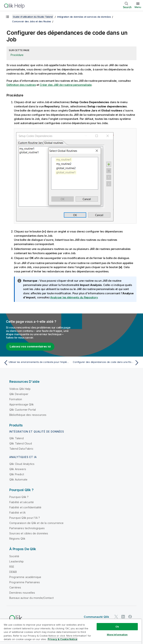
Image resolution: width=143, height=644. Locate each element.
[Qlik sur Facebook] (130, 617)
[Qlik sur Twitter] (116, 617)
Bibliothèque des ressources (28, 415)
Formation (16, 399)
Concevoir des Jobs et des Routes (32, 21)
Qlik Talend (16, 438)
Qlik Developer (19, 394)
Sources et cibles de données (29, 533)
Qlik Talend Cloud (21, 443)
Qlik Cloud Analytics (22, 464)
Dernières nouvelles (22, 593)
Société (14, 556)
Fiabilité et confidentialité (25, 507)
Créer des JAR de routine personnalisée (66, 85)
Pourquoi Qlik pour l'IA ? (25, 518)
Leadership (17, 561)
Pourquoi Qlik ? (19, 497)
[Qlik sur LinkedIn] (123, 617)
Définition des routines (21, 85)
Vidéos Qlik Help (20, 389)
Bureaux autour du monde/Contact (31, 598)
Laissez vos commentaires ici (30, 346)
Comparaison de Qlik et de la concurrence (36, 523)
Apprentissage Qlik (22, 404)
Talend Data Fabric (21, 449)
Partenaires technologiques (27, 528)
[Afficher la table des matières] (7, 17)
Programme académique (25, 577)
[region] (71, 631)
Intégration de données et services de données (84, 17)
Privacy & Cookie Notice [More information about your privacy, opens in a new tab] (62, 639)
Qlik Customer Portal (23, 410)
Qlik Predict (17, 474)
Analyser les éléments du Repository (74, 297)
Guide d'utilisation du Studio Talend (33, 17)
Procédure (17, 55)
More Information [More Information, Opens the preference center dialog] (117, 635)
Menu (138, 7)
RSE (12, 567)
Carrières (15, 587)
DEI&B (13, 572)
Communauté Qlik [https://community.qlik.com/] (96, 617)
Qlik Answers (18, 469)
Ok (117, 627)
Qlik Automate (18, 479)
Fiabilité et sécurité (22, 502)
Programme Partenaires (25, 582)
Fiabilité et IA (17, 513)
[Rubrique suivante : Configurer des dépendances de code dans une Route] (107, 363)
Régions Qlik (17, 539)
